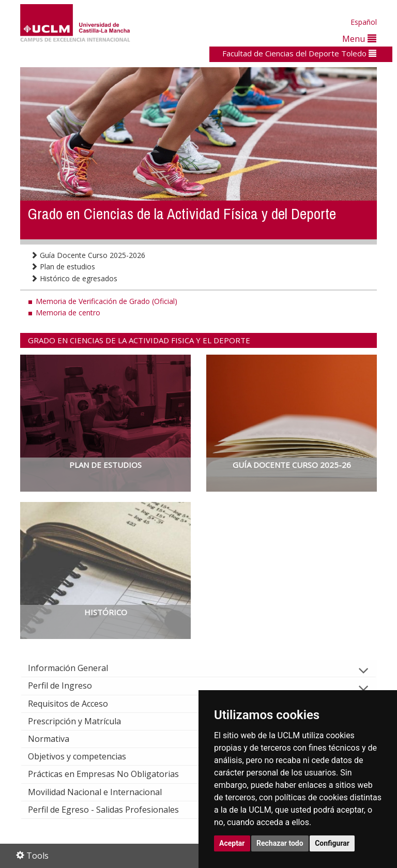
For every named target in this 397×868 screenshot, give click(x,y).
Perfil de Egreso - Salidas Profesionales (112, 810)
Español (364, 22)
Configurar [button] (332, 843)
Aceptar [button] (232, 843)
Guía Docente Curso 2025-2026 (88, 255)
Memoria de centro (68, 313)
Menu (359, 39)
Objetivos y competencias (85, 756)
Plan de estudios (63, 267)
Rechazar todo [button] (280, 843)
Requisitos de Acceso (76, 704)
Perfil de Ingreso (68, 686)
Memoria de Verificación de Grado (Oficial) (106, 301)
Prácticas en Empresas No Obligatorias (112, 774)
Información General (76, 668)
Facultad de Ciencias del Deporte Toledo (299, 53)
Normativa (57, 739)
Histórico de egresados (74, 278)
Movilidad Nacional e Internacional (103, 792)
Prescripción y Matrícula (83, 721)
